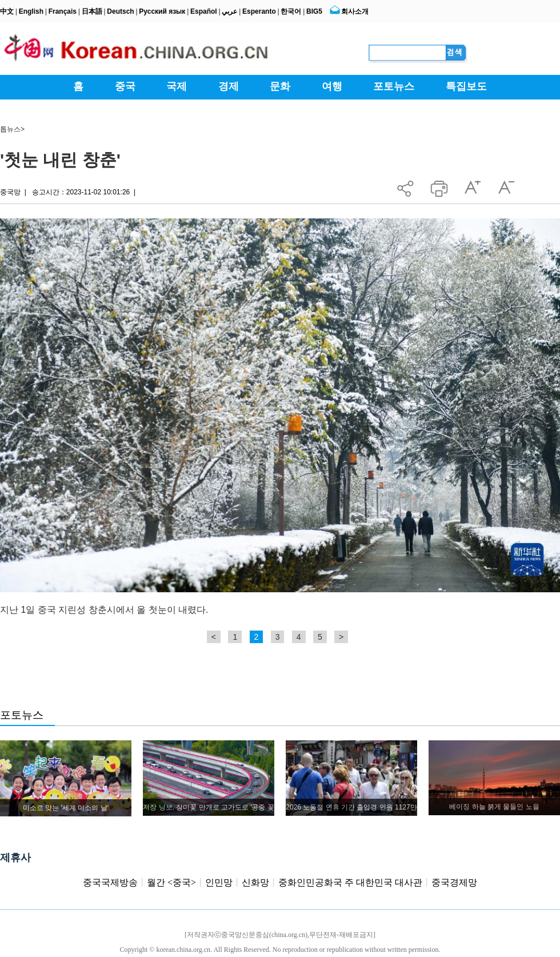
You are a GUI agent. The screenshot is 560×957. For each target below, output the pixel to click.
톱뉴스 (10, 129)
